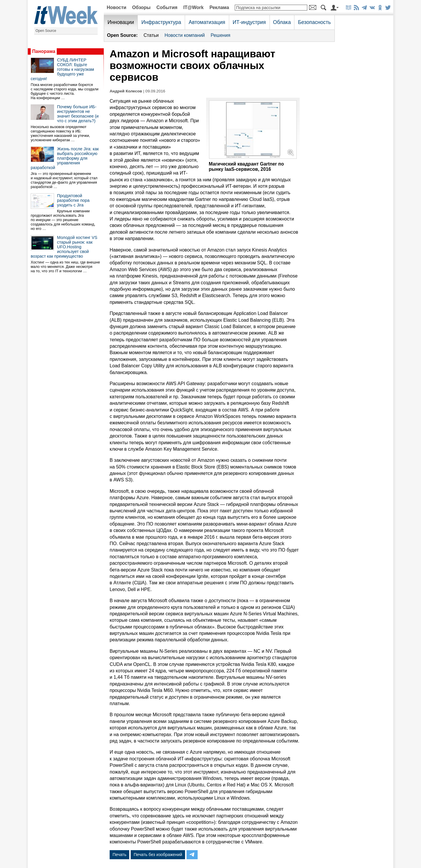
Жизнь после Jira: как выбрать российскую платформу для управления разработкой (65, 158)
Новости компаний (185, 35)
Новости (117, 7)
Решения (221, 35)
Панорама (44, 51)
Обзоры (141, 7)
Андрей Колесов (126, 91)
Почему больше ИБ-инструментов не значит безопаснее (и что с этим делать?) (78, 114)
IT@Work (194, 7)
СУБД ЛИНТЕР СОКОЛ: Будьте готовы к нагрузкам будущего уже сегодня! (62, 69)
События (167, 7)
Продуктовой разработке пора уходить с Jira (73, 200)
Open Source (46, 31)
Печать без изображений (158, 855)
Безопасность (314, 22)
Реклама (219, 7)
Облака (282, 22)
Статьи (151, 35)
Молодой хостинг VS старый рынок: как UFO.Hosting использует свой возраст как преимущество (64, 247)
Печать (119, 855)
